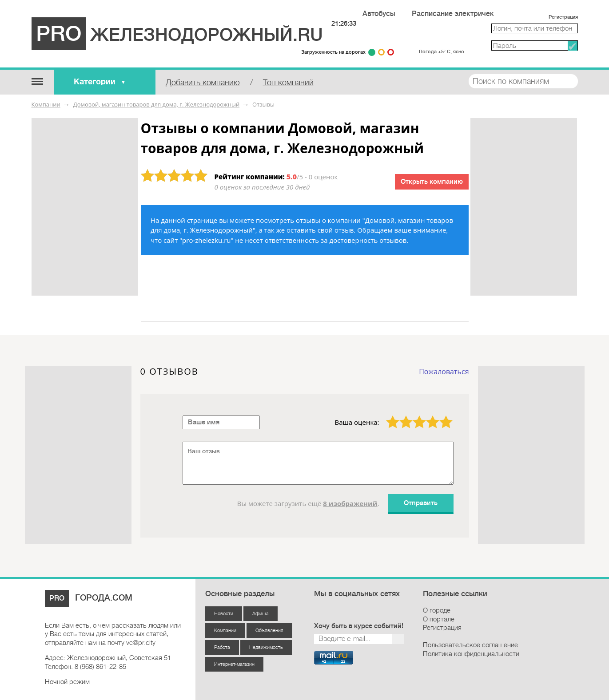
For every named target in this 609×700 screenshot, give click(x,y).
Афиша (261, 614)
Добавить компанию (203, 83)
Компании (46, 104)
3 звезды (414, 415)
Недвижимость (266, 647)
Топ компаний (288, 83)
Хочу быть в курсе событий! (359, 626)
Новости (224, 614)
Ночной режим (67, 682)
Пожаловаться (444, 372)
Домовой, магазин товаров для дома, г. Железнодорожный (156, 104)
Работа (222, 647)
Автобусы (379, 14)
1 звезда (387, 415)
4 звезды (427, 415)
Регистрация (563, 17)
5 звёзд (440, 415)
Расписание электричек (453, 14)
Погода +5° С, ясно (442, 52)
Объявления (269, 631)
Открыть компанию (432, 182)
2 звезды (401, 415)
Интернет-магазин (234, 664)
